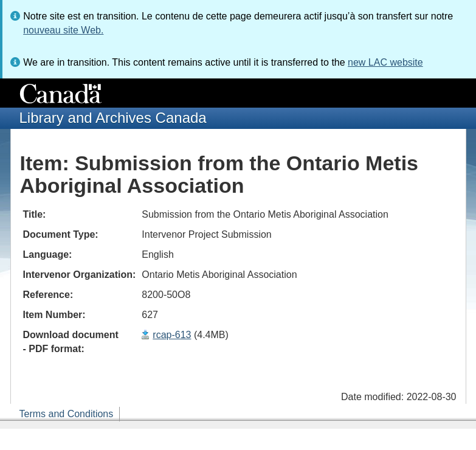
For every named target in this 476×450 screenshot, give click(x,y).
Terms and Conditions (67, 414)
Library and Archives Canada (113, 118)
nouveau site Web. (63, 30)
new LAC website (385, 62)
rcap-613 (172, 335)
